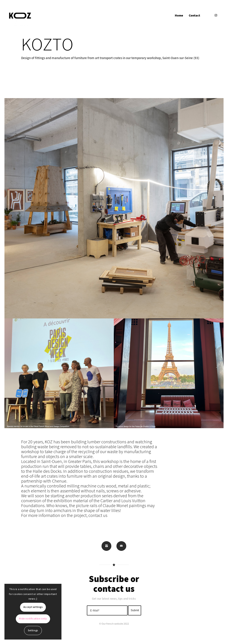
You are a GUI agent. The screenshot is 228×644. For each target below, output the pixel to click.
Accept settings (33, 607)
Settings (33, 631)
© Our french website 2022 (114, 624)
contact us (98, 525)
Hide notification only (33, 619)
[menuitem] (179, 16)
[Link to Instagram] (216, 15)
